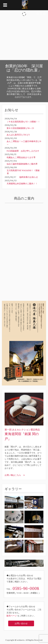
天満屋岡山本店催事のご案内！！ (22, 184)
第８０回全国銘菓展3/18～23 (20, 128)
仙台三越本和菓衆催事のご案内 (22, 164)
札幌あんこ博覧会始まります (21, 157)
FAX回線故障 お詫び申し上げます (23, 151)
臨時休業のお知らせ (29, 177)
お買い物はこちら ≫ (15, 475)
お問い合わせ (21, 623)
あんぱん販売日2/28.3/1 (18, 135)
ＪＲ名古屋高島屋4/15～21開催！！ (23, 122)
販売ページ (12, 616)
